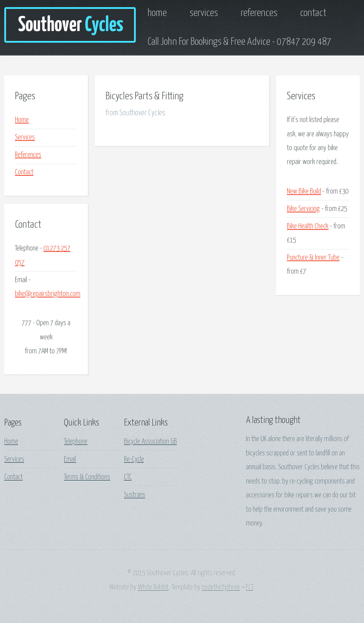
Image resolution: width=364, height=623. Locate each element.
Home (22, 120)
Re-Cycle (134, 459)
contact (313, 13)
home (157, 13)
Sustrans (135, 495)
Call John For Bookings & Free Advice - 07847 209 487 (239, 42)
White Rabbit (153, 587)
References (28, 155)
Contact (24, 172)
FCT (250, 587)
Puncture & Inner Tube (313, 258)
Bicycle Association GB (151, 442)
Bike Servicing (303, 209)
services (204, 13)
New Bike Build (304, 191)
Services (25, 137)
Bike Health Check (308, 226)
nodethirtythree (221, 587)
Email (70, 459)
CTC (128, 477)
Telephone (76, 442)
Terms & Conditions (87, 477)
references (259, 13)
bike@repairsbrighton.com (48, 294)
